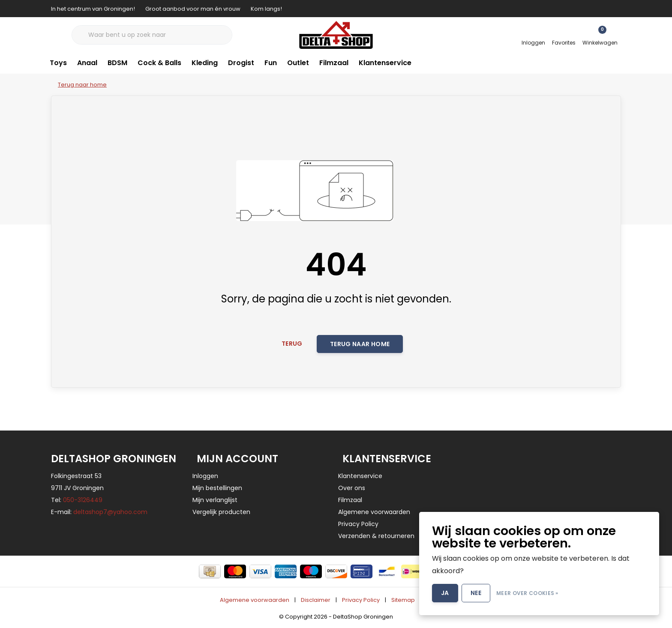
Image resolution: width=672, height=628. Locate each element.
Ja (445, 593)
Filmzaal (334, 63)
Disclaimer (316, 600)
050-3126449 (83, 500)
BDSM (117, 63)
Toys (58, 63)
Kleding (205, 63)
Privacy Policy (361, 600)
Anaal (87, 63)
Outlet (298, 63)
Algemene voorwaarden (255, 600)
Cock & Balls (159, 63)
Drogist (241, 63)
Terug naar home (360, 344)
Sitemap (403, 600)
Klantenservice (385, 63)
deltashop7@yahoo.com (110, 512)
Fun (271, 63)
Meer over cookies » (527, 593)
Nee (476, 593)
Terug (292, 344)
